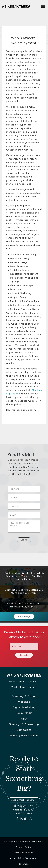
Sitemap (24, 864)
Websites (24, 702)
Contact (32, 687)
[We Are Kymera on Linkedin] (21, 819)
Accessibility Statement (23, 858)
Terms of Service (23, 853)
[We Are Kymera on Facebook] (17, 819)
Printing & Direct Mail (24, 735)
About (22, 682)
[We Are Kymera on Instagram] (26, 819)
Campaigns (24, 730)
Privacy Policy (23, 847)
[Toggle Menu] (43, 6)
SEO (24, 719)
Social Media (24, 713)
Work (14, 687)
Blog (23, 687)
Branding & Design (24, 696)
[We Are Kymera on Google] (30, 819)
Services (33, 682)
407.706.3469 (24, 813)
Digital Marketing (24, 707)
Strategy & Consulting (24, 724)
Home (13, 682)
